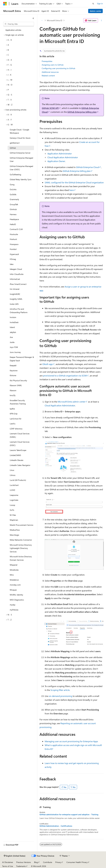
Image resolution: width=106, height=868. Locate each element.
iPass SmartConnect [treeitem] (18, 284)
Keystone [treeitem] (14, 370)
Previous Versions (24, 862)
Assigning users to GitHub (53, 65)
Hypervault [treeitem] (14, 254)
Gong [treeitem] (12, 184)
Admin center (96, 11)
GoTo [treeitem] (12, 510)
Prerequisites (47, 61)
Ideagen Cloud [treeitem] (16, 269)
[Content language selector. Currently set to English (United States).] (15, 856)
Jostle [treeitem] (12, 342)
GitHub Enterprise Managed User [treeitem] (21, 160)
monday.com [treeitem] (15, 585)
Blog (36, 862)
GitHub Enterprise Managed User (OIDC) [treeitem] (21, 168)
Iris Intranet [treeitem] (15, 289)
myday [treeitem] (13, 605)
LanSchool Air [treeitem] (16, 419)
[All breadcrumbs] (42, 20)
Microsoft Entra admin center (72, 402)
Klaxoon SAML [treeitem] (16, 385)
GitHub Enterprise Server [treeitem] (20, 153)
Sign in (100, 3)
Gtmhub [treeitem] (13, 209)
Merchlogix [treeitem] (14, 535)
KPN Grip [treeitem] (14, 414)
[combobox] (19, 24)
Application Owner (56, 161)
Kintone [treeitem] (13, 375)
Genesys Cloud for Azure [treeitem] (20, 138)
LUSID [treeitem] (12, 490)
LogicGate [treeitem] (14, 500)
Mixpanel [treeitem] (14, 565)
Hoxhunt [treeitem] (13, 239)
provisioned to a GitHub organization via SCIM (65, 376)
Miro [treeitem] (12, 575)
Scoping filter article (60, 690)
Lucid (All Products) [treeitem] (18, 480)
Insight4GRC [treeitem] (15, 294)
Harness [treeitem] (13, 214)
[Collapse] (33, 18)
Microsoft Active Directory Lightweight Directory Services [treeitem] (21, 548)
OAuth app (47, 364)
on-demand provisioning (60, 696)
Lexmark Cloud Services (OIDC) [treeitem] (20, 444)
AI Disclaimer (8, 862)
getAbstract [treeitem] (15, 143)
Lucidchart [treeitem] (14, 485)
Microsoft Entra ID (55, 20)
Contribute (48, 862)
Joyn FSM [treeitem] (14, 347)
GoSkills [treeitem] (13, 194)
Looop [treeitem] (12, 505)
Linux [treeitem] (12, 470)
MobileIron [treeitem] (14, 580)
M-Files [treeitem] (13, 515)
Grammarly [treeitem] (14, 199)
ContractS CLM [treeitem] (16, 229)
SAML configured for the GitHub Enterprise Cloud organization (74, 182)
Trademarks (21, 866)
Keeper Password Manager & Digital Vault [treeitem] (22, 359)
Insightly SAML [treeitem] (16, 299)
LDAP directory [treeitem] (16, 429)
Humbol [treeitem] (13, 249)
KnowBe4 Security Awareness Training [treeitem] (18, 402)
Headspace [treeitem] (14, 219)
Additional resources (50, 72)
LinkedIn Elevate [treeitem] (17, 460)
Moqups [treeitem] (13, 590)
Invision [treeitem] (13, 317)
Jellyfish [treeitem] (13, 332)
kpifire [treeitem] (12, 409)
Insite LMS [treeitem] (14, 304)
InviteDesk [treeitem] (14, 322)
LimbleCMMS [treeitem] (15, 455)
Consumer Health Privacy (77, 862)
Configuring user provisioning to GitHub (58, 68)
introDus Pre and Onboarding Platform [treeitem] (19, 311)
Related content (48, 76)
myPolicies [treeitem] (14, 610)
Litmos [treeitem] (13, 475)
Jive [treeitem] (11, 337)
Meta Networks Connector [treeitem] (21, 540)
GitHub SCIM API (50, 108)
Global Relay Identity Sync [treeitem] (21, 179)
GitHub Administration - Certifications (56, 826)
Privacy (58, 862)
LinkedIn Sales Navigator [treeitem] (20, 465)
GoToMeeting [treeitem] (15, 174)
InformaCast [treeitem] (15, 279)
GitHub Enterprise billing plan (82, 112)
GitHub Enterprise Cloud (88, 167)
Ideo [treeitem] (12, 264)
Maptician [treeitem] (14, 520)
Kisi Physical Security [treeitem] (18, 380)
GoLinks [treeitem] (13, 189)
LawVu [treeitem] (13, 424)
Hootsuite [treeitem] (14, 234)
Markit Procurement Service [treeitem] (21, 525)
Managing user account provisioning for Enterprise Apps (71, 741)
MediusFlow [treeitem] (15, 530)
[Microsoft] (5, 4)
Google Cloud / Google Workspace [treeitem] (19, 131)
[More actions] (101, 20)
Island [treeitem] (12, 327)
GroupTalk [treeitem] (14, 204)
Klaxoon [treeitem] (13, 390)
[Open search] (93, 4)
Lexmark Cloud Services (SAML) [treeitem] (20, 435)
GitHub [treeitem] (13, 148)
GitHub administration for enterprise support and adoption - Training (69, 815)
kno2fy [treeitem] (13, 395)
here (72, 190)
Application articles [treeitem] (13, 30)
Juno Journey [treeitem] (15, 352)
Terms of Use (8, 866)
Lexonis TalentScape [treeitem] (18, 450)
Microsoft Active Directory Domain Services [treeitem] (21, 558)
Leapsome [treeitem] (14, 495)
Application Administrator (60, 153)
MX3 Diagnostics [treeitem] (17, 600)
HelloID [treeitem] (13, 224)
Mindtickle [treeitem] (14, 570)
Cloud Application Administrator (63, 157)
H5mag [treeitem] (13, 259)
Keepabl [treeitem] (13, 365)
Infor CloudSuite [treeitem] (17, 274)
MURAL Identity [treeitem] (16, 595)
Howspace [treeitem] (14, 244)
